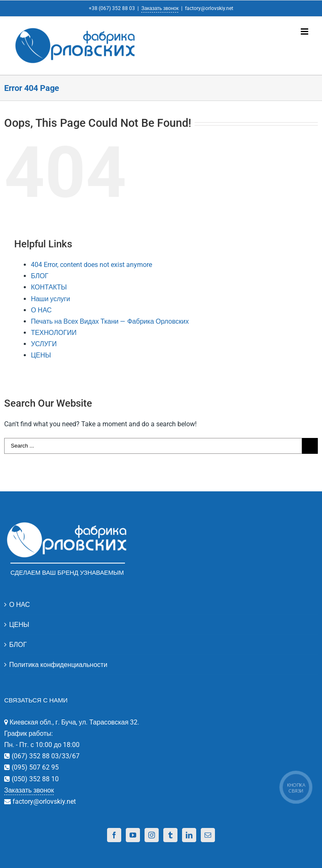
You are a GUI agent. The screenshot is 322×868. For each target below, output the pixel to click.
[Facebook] (114, 835)
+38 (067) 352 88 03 (112, 8)
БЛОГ (40, 276)
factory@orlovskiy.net (209, 8)
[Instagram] (152, 835)
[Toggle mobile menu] (305, 31)
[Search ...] (153, 446)
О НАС (41, 310)
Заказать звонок (160, 8)
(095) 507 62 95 (34, 767)
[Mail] (208, 835)
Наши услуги (50, 299)
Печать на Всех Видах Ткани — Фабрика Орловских (110, 321)
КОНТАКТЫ (49, 287)
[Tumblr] (170, 835)
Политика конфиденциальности (58, 665)
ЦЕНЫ (41, 355)
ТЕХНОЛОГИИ (54, 333)
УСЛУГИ (44, 344)
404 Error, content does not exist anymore (91, 265)
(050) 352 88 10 (34, 779)
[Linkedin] (189, 835)
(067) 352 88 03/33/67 (45, 756)
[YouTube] (133, 835)
